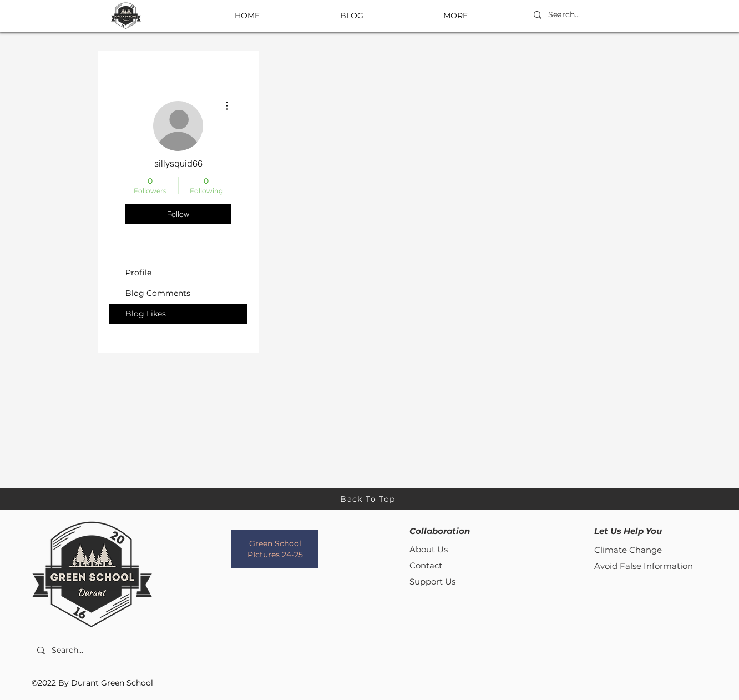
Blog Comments (158, 293)
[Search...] (583, 15)
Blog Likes (146, 314)
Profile (138, 273)
